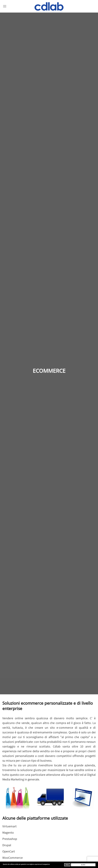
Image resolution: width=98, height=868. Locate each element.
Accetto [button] (83, 865)
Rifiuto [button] (67, 865)
